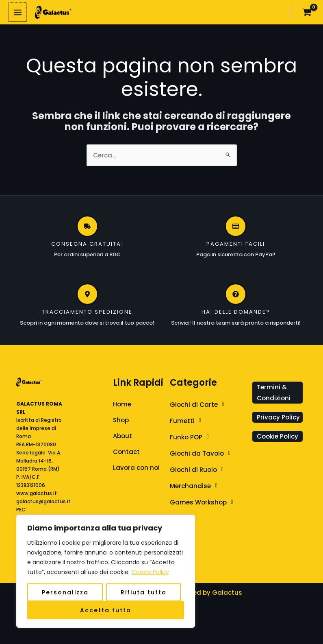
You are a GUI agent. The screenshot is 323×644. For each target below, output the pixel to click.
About (122, 437)
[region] (106, 571)
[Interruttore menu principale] (17, 13)
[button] (209, 405)
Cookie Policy (150, 572)
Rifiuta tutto (144, 592)
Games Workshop (204, 503)
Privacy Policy (278, 418)
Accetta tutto (106, 610)
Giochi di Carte (199, 405)
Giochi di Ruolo (199, 470)
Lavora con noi (136, 468)
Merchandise (196, 487)
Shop (121, 421)
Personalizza (65, 592)
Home (122, 405)
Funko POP (192, 438)
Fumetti (188, 421)
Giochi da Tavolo (202, 454)
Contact (126, 453)
